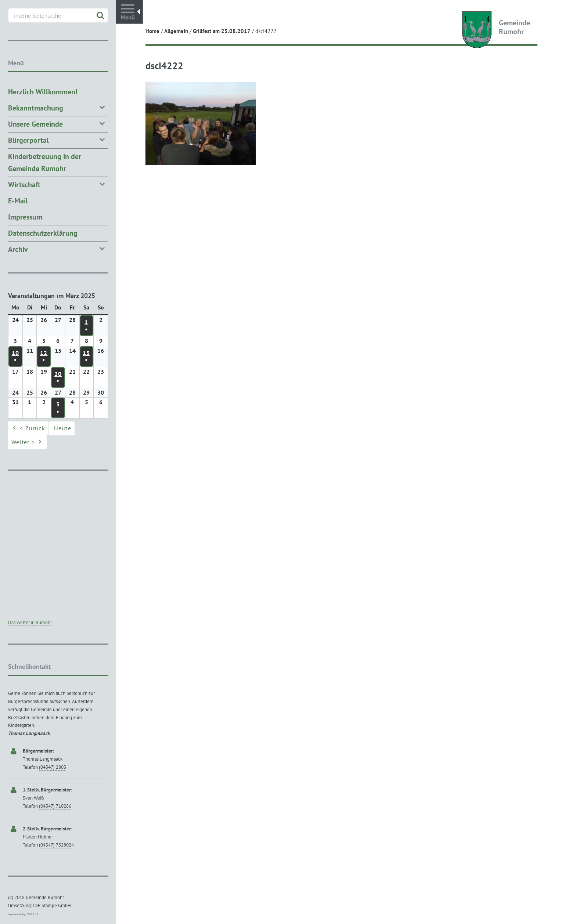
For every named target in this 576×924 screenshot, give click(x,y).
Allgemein (176, 31)
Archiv (58, 249)
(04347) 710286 (55, 806)
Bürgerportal (58, 140)
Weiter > (27, 443)
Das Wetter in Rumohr (30, 622)
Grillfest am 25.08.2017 (222, 31)
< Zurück (28, 429)
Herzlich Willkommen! (43, 92)
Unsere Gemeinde (58, 124)
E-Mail (18, 201)
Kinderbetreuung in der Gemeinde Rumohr (45, 162)
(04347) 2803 (53, 767)
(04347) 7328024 (56, 845)
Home (152, 31)
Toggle (129, 12)
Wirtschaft (58, 184)
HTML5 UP (32, 914)
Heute (63, 428)
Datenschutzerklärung (43, 233)
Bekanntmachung (58, 107)
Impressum (25, 217)
